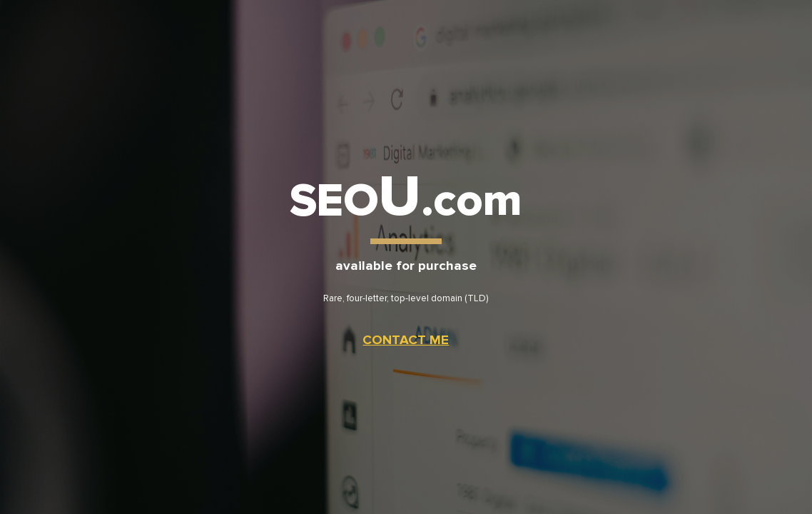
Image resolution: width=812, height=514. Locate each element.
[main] (406, 257)
